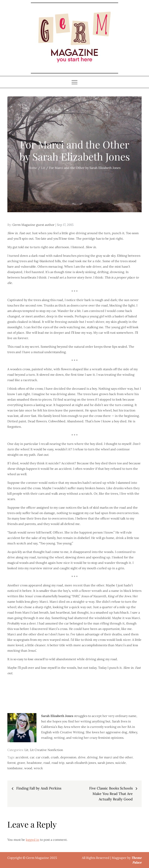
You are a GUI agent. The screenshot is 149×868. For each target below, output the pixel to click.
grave (21, 763)
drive (82, 757)
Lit (26, 750)
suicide (121, 763)
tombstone (15, 768)
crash (55, 757)
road (47, 763)
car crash (43, 757)
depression (68, 757)
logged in (32, 840)
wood (28, 768)
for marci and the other (116, 757)
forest (12, 763)
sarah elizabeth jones (81, 763)
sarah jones (106, 763)
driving (92, 757)
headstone (34, 763)
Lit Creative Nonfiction (46, 750)
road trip (58, 763)
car (32, 757)
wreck (38, 768)
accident (22, 757)
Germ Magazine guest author (33, 225)
